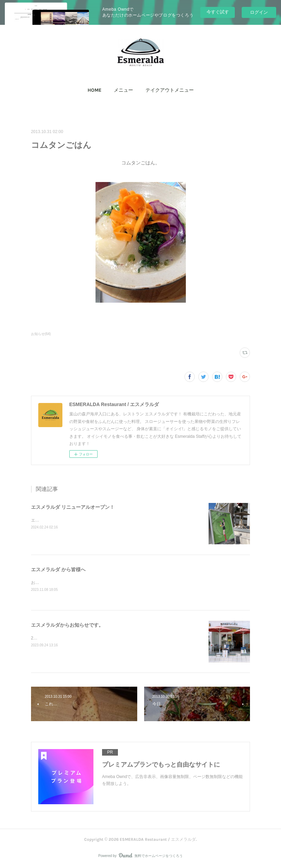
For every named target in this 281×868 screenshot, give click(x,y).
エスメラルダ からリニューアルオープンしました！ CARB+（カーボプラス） (105, 520)
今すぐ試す (218, 12)
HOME (94, 90)
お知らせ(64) (41, 334)
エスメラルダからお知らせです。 (67, 625)
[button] (94, 90)
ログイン (259, 12)
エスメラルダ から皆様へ (58, 569)
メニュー (123, 90)
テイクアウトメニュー (170, 90)
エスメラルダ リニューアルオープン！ (73, 507)
